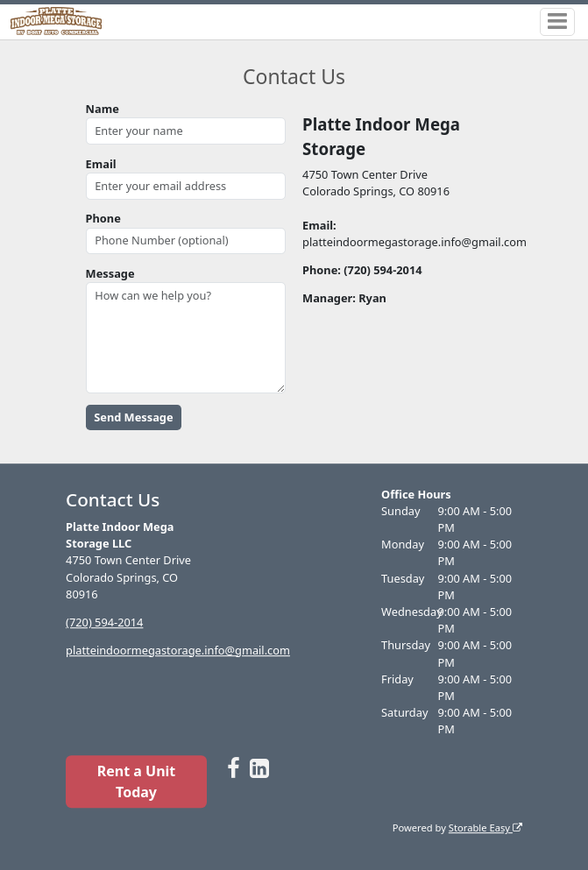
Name (103, 109)
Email (101, 164)
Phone (103, 218)
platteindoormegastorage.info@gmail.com (178, 650)
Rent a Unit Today (137, 782)
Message (110, 273)
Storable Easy (485, 828)
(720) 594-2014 (104, 622)
